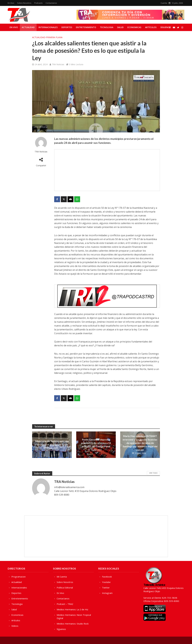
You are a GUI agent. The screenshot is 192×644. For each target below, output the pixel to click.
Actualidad (28, 27)
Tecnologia (107, 27)
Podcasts (38, 3)
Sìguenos (61, 629)
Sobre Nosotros (24, 3)
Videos (15, 626)
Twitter (106, 588)
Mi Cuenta (62, 577)
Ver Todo (153, 473)
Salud (120, 27)
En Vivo (11, 3)
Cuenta (164, 3)
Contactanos (51, 3)
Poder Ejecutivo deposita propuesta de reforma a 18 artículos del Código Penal (96, 443)
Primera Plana (54, 37)
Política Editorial (65, 588)
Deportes (67, 27)
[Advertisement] (107, 170)
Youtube (106, 582)
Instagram (107, 593)
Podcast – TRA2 (65, 604)
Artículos (151, 27)
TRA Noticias (58, 64)
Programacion (19, 577)
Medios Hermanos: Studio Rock (73, 624)
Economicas (134, 27)
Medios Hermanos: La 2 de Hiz (72, 609)
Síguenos (166, 27)
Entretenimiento (86, 27)
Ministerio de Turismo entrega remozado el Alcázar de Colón (52, 443)
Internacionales (48, 27)
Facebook (107, 577)
